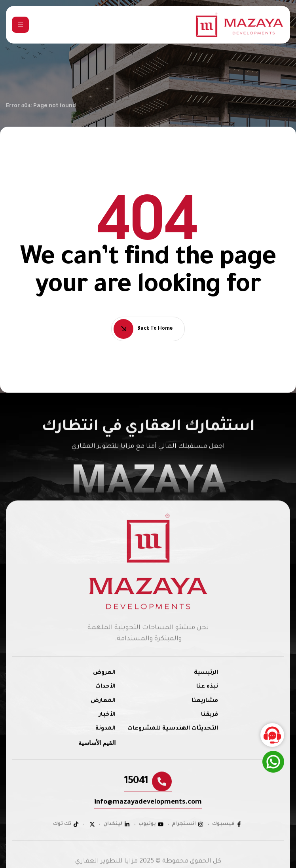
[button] (148, 793)
